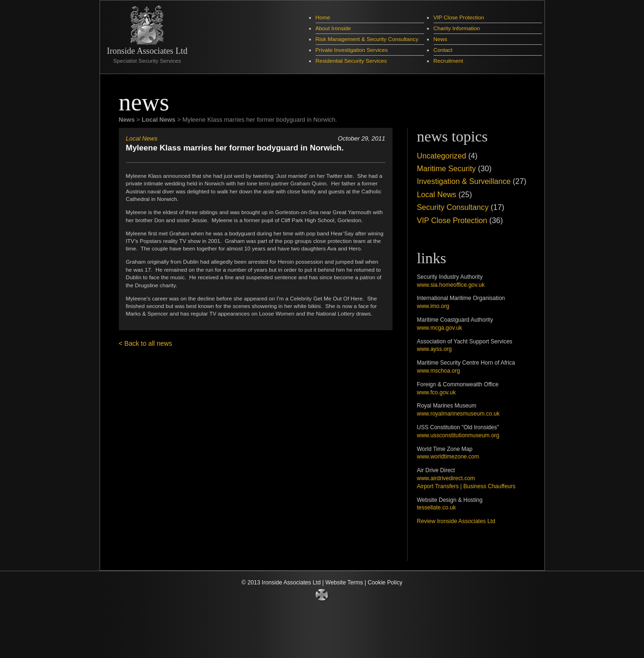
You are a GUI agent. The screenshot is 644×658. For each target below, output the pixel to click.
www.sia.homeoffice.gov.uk (451, 285)
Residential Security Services (351, 61)
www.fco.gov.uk (436, 392)
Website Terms (344, 583)
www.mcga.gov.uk (440, 328)
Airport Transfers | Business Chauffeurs (466, 486)
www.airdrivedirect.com (446, 478)
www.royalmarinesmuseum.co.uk (458, 414)
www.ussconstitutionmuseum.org (458, 435)
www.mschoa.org (439, 371)
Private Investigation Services (352, 50)
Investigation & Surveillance (464, 181)
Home (323, 17)
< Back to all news (146, 343)
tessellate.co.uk (437, 508)
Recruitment (448, 61)
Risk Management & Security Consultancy (367, 39)
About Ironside (333, 28)
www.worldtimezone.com (448, 457)
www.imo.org (433, 306)
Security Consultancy (453, 207)
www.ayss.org (435, 349)
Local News (142, 138)
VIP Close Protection (459, 17)
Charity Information (457, 28)
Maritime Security (447, 168)
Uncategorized (442, 156)
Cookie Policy (385, 583)
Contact (443, 50)
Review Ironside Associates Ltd (456, 521)
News (440, 39)
